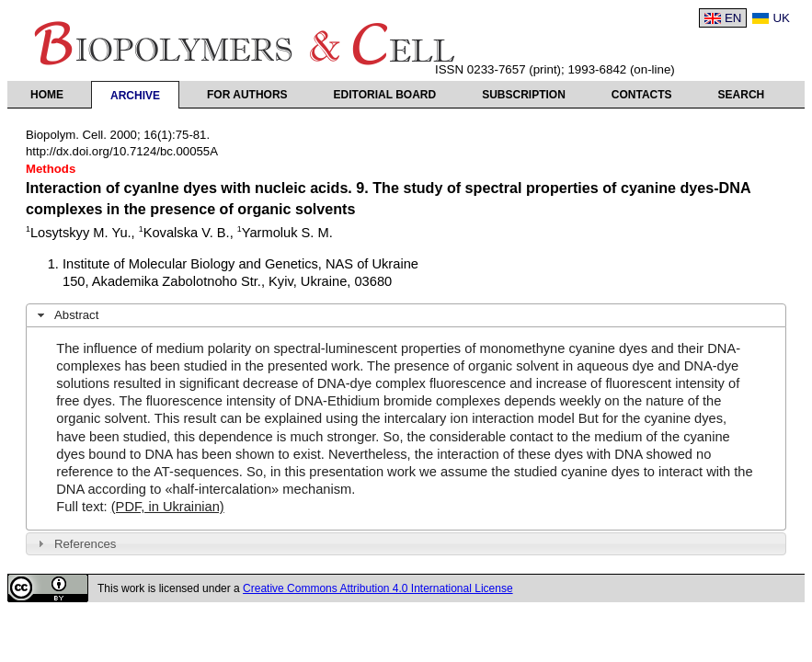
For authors (247, 95)
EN (733, 18)
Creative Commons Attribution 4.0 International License (378, 588)
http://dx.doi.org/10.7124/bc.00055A (122, 151)
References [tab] (75, 543)
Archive (135, 96)
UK (781, 18)
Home (47, 95)
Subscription (524, 95)
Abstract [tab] (66, 315)
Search (742, 95)
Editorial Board (385, 95)
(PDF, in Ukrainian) (168, 507)
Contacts (642, 95)
